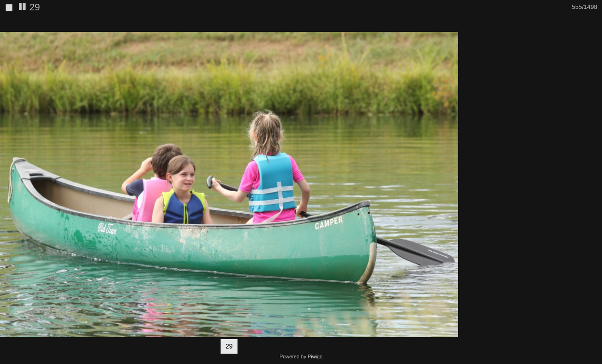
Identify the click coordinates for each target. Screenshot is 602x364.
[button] (450, 24)
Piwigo (315, 356)
